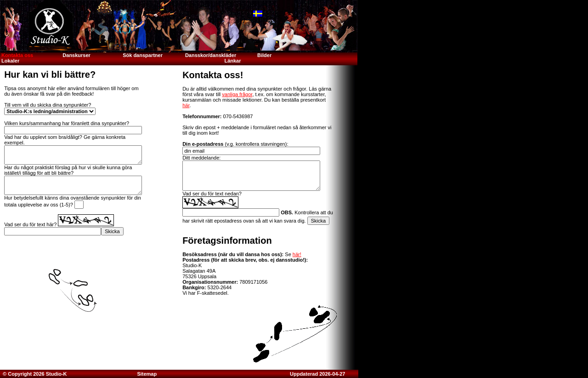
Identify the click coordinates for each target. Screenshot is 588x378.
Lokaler (10, 61)
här (186, 105)
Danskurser (76, 55)
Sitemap (147, 374)
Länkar (232, 61)
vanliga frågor (237, 94)
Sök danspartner (143, 55)
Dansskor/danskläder (211, 55)
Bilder (265, 55)
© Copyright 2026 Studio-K (34, 374)
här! (297, 254)
